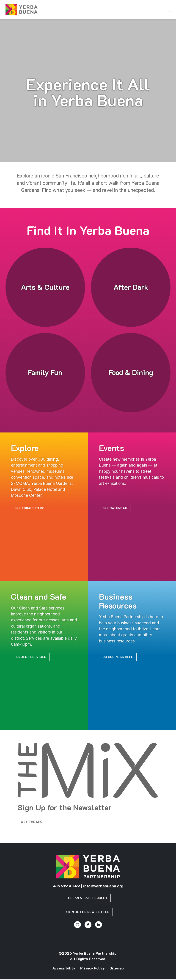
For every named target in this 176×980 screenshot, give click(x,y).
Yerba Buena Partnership (95, 954)
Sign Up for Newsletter (88, 913)
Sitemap (117, 969)
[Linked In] (99, 926)
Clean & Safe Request (88, 899)
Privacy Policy (92, 969)
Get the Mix (32, 823)
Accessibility (64, 969)
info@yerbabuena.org (103, 887)
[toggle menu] (169, 10)
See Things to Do (30, 508)
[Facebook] (88, 926)
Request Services (31, 657)
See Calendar (115, 508)
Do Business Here (119, 657)
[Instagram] (77, 926)
